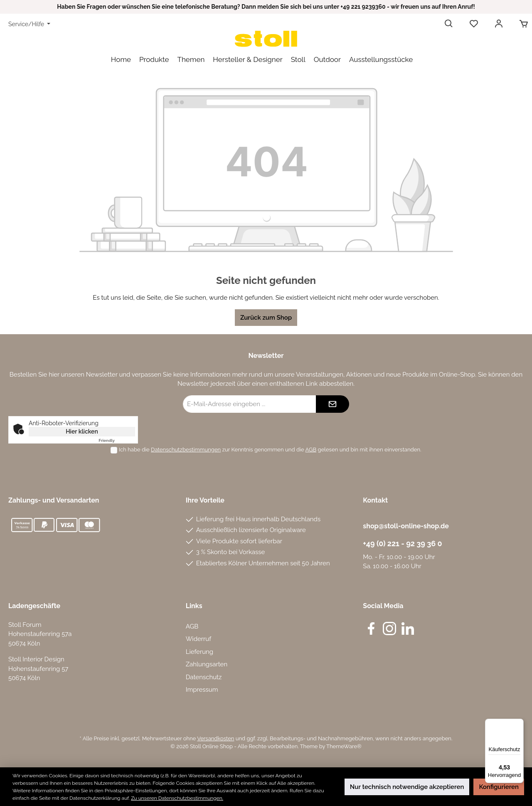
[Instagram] (389, 629)
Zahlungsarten (207, 664)
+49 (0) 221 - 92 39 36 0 (402, 543)
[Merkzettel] (474, 24)
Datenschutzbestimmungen (186, 450)
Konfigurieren (499, 787)
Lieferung (199, 652)
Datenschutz (204, 677)
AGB (311, 450)
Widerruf (199, 639)
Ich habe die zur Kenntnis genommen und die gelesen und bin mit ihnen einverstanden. (270, 450)
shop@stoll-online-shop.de (406, 526)
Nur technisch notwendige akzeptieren (407, 787)
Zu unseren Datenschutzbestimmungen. (177, 798)
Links (194, 606)
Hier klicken (82, 431)
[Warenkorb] (521, 24)
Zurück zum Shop (266, 318)
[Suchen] (449, 24)
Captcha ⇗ (117, 440)
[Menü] (519, 724)
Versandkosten (216, 738)
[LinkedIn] (408, 629)
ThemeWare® (344, 746)
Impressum (202, 690)
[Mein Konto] (499, 24)
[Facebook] (371, 629)
